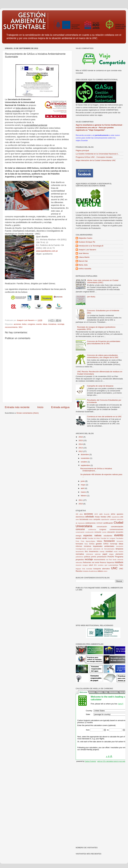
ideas (45, 324)
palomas (98, 554)
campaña (97, 519)
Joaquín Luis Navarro (87, 250)
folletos (100, 541)
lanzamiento (80, 551)
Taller (121, 565)
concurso (80, 529)
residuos (119, 562)
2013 (81, 448)
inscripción (120, 546)
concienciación (117, 527)
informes (79, 546)
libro (86, 551)
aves (77, 519)
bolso (24, 324)
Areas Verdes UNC (103, 517)
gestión (99, 544)
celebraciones (90, 523)
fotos (86, 544)
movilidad (109, 551)
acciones (17, 324)
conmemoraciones (116, 529)
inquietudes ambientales (104, 546)
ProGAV (111, 557)
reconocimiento (11, 327)
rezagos (85, 565)
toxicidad (89, 569)
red (107, 560)
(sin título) (91, 297)
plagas (111, 554)
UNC (114, 568)
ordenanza (89, 554)
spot (106, 565)
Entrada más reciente (17, 407)
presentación (102, 557)
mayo (83, 485)
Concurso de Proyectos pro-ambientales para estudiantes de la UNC (104, 342)
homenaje (114, 544)
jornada (89, 549)
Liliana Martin (84, 257)
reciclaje (61, 324)
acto (101, 514)
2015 (81, 440)
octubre (84, 462)
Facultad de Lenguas (108, 538)
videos (100, 571)
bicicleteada (84, 519)
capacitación (105, 519)
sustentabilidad (113, 565)
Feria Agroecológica (88, 541)
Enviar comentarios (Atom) (28, 413)
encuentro (119, 532)
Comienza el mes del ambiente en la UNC (104, 417)
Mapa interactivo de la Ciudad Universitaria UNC (96, 160)
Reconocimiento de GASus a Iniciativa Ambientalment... (96, 470)
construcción (90, 532)
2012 (81, 451)
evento (39, 324)
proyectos (80, 560)
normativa (80, 554)
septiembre (86, 465)
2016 (81, 437)
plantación (119, 554)
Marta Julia (83, 265)
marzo (84, 492)
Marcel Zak (83, 261)
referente (120, 560)
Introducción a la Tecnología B (91, 246)
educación (111, 532)
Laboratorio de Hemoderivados (104, 549)
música (121, 551)
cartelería (113, 519)
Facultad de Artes (94, 538)
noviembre (85, 458)
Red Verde (113, 560)
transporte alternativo (102, 569)
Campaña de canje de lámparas (100, 386)
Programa (119, 557)
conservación (80, 532)
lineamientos (94, 551)
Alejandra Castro (85, 238)
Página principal (82, 150)
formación (120, 541)
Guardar (84, 140)
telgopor (78, 569)
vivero (105, 571)
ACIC (96, 514)
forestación (109, 541)
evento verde (81, 538)
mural (116, 551)
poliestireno (79, 557)
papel (105, 554)
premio (94, 557)
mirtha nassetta (85, 269)
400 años (79, 514)
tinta (84, 569)
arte (122, 517)
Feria (77, 541)
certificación (108, 523)
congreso (31, 324)
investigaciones (81, 549)
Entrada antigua (60, 407)
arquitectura (116, 517)
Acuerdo (107, 514)
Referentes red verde (91, 562)
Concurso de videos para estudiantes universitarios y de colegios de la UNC (103, 356)
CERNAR (100, 523)
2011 (81, 500)
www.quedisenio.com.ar (47, 251)
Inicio (40, 407)
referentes (79, 562)
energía (79, 536)
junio (83, 481)
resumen (79, 565)
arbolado (90, 517)
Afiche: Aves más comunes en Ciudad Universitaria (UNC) (103, 281)
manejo (102, 551)
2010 (81, 504)
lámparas (119, 549)
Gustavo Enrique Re (87, 242)
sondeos (101, 565)
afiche (113, 514)
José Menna (84, 253)
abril (83, 488)
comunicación (102, 527)
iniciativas (52, 324)
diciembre (85, 454)
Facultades (120, 538)
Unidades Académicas (90, 571)
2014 (81, 444)
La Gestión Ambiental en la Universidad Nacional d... (97, 154)
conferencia (92, 529)
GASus (92, 544)
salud (91, 565)
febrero (84, 496)
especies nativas (92, 535)
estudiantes (108, 536)
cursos (104, 532)
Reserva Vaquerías (107, 562)
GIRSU (106, 544)
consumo (98, 532)
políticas (87, 557)
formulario (79, 544)
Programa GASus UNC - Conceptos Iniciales (94, 157)
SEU (21, 327)
